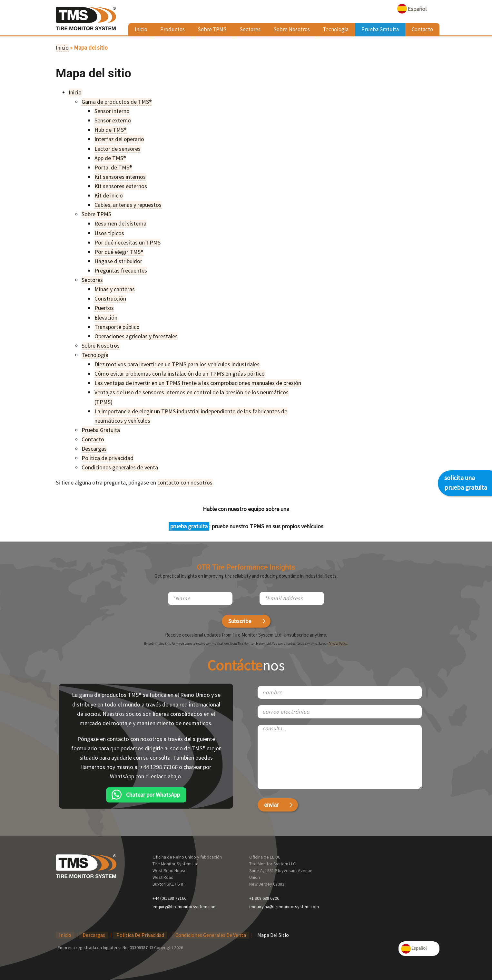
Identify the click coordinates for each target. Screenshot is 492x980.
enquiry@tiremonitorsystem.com (185, 907)
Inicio (141, 29)
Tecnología (336, 29)
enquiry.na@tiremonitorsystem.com (284, 907)
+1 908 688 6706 (264, 898)
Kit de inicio (109, 195)
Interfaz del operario (119, 139)
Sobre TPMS (212, 29)
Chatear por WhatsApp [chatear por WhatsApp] (153, 795)
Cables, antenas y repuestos (128, 205)
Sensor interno (112, 111)
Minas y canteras (115, 289)
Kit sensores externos (121, 186)
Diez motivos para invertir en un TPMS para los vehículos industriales (177, 364)
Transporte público (117, 327)
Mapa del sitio (273, 935)
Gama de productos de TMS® (117, 102)
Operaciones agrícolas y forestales (136, 336)
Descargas (94, 449)
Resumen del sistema (120, 223)
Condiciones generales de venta (120, 467)
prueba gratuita (189, 526)
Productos (172, 29)
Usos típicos (109, 233)
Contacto (422, 29)
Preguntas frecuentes (121, 270)
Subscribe (240, 621)
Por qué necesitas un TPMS (128, 242)
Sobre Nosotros (292, 29)
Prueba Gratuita (380, 29)
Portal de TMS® (113, 167)
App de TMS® (110, 158)
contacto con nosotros (185, 482)
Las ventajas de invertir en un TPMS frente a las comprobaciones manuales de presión (198, 383)
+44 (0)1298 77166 (169, 898)
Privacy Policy (338, 644)
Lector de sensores (118, 149)
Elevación (106, 317)
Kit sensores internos (120, 177)
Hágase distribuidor (118, 261)
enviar (271, 805)
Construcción (110, 298)
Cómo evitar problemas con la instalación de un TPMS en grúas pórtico (180, 374)
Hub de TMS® (111, 130)
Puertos (104, 308)
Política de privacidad (108, 458)
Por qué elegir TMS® (119, 252)
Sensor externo (113, 120)
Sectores (250, 29)
